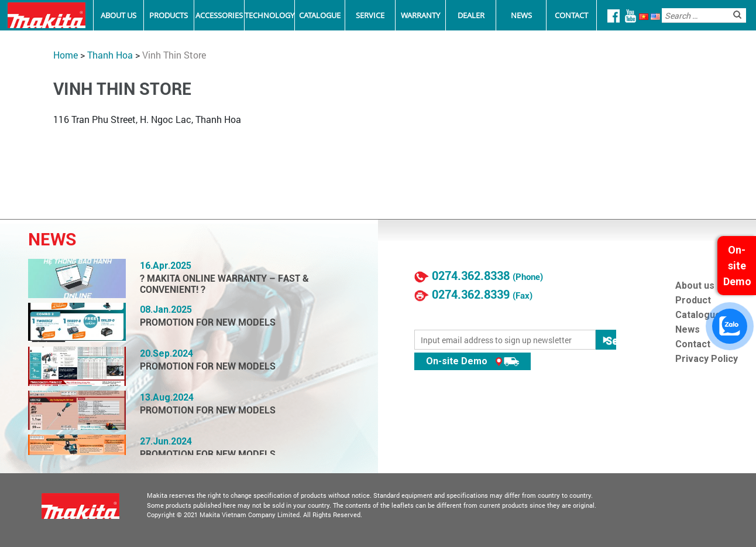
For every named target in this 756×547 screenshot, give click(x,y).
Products (169, 15)
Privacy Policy (707, 359)
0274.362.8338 (471, 276)
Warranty (420, 15)
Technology (269, 15)
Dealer (471, 15)
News (521, 15)
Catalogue (320, 15)
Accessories (219, 15)
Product (693, 300)
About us (695, 286)
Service (370, 15)
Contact (571, 15)
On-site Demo (472, 361)
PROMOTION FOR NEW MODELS (208, 322)
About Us (118, 15)
